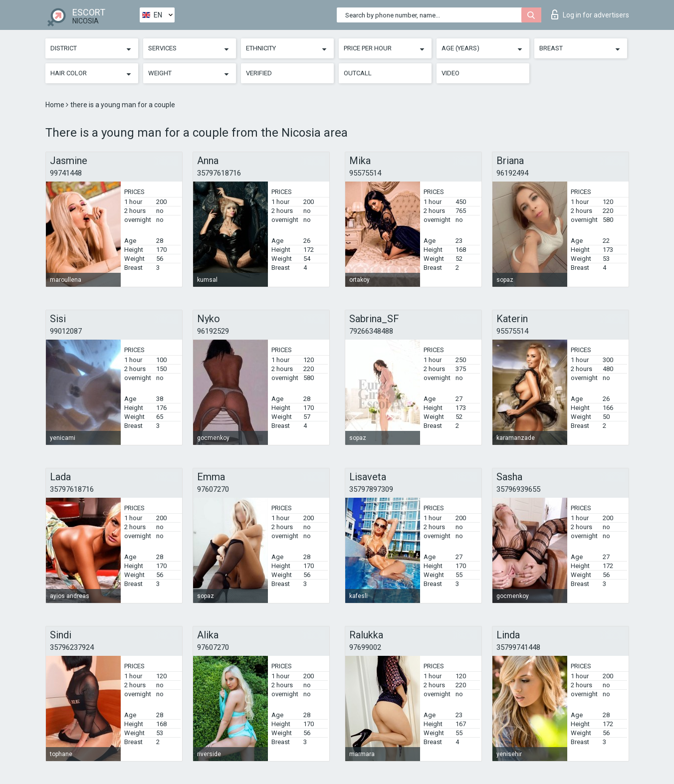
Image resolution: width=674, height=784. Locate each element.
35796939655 (518, 489)
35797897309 (371, 489)
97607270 (213, 489)
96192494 (512, 173)
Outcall (358, 73)
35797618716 (219, 173)
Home (56, 105)
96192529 (213, 331)
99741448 (66, 173)
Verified (259, 73)
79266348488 (371, 331)
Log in (590, 14)
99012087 (66, 331)
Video (450, 73)
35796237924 (72, 647)
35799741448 (518, 647)
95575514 (365, 173)
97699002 (365, 647)
